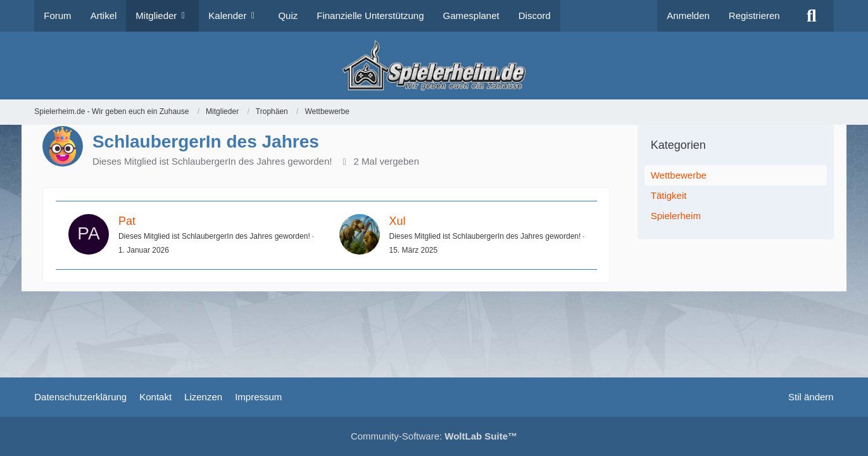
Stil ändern (811, 397)
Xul (398, 221)
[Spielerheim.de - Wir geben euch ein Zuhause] (434, 66)
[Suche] (812, 16)
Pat (127, 221)
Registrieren (754, 16)
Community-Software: (434, 436)
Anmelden (688, 16)
